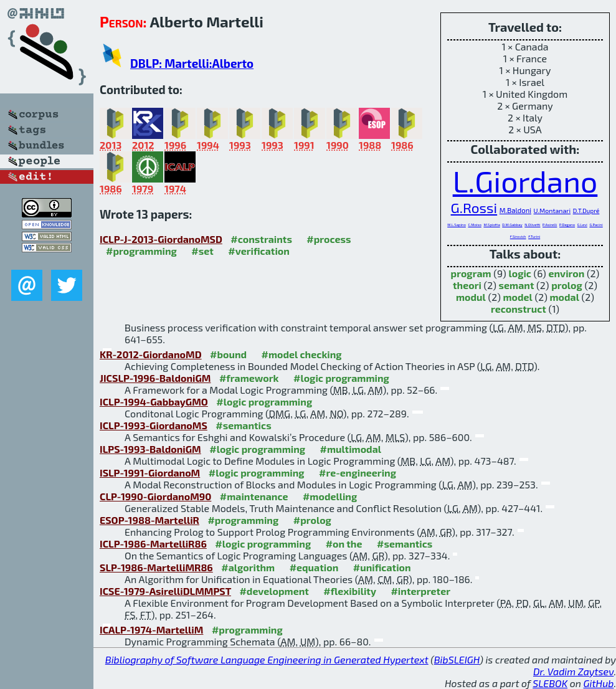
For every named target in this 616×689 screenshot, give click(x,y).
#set (202, 251)
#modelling (330, 496)
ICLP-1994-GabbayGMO (154, 402)
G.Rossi (474, 207)
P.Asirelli (550, 225)
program (471, 273)
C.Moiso (474, 225)
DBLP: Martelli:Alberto (192, 63)
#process (329, 239)
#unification (382, 567)
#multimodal (351, 449)
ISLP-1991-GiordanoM (150, 473)
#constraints (261, 239)
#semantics (243, 425)
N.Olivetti (532, 225)
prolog (567, 285)
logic (520, 273)
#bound (228, 354)
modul (471, 297)
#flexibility (350, 591)
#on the (344, 544)
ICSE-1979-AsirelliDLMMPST (165, 591)
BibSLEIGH (457, 659)
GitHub (599, 683)
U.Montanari (552, 210)
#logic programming (341, 378)
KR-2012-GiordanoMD (151, 354)
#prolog (312, 520)
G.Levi (582, 225)
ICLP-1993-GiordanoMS (154, 425)
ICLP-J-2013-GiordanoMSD (161, 239)
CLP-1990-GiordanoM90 (155, 496)
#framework (249, 378)
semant (517, 285)
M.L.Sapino (457, 225)
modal (564, 297)
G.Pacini (596, 225)
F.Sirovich (518, 236)
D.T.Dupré (586, 211)
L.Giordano (525, 181)
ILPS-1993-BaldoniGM (150, 449)
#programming (141, 251)
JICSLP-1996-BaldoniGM (155, 378)
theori (467, 285)
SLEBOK (550, 683)
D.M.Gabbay (512, 225)
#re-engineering (358, 473)
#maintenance (254, 496)
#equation (314, 567)
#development (274, 591)
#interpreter (420, 591)
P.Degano (567, 225)
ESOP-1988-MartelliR (149, 520)
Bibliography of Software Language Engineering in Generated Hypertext (267, 659)
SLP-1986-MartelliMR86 (156, 567)
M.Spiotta (491, 225)
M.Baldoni (515, 210)
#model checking (302, 354)
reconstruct (519, 309)
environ (566, 273)
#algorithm (248, 567)
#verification (259, 251)
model (517, 297)
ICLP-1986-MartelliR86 (153, 544)
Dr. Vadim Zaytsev (573, 671)
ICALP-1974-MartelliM (151, 630)
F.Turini (534, 236)
